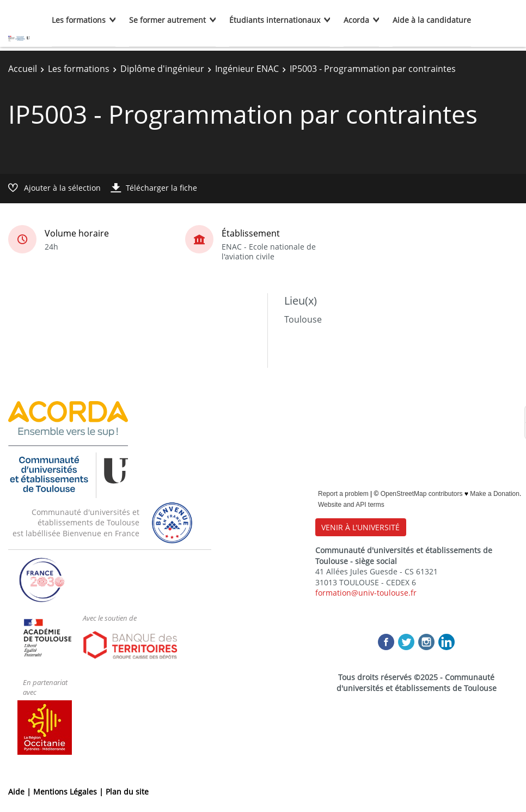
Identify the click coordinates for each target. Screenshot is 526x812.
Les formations (79, 20)
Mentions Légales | (69, 792)
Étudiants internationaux (275, 20)
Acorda (356, 20)
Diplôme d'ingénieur (162, 69)
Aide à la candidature (432, 20)
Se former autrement (167, 20)
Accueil (23, 69)
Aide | (21, 792)
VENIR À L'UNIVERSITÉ (360, 527)
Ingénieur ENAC (247, 69)
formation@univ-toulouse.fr (366, 593)
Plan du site (127, 792)
